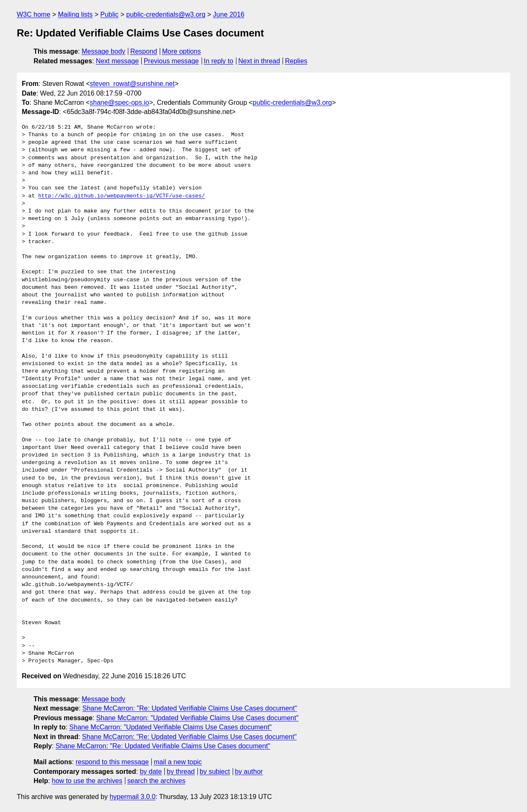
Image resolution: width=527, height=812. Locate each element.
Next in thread (259, 61)
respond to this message (112, 762)
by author (249, 772)
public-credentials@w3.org (166, 14)
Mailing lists (75, 14)
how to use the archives (87, 781)
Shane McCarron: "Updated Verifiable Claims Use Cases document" (197, 718)
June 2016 (229, 14)
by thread (181, 772)
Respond (144, 51)
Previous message (171, 61)
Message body (104, 51)
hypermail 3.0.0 (132, 797)
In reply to (218, 61)
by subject (215, 772)
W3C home (34, 14)
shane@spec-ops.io (119, 102)
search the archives (157, 781)
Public (109, 14)
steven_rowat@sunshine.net (132, 84)
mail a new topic (178, 762)
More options (182, 51)
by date (151, 772)
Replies (296, 61)
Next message (117, 61)
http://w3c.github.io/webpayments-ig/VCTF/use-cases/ (122, 196)
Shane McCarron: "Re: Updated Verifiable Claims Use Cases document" (190, 708)
